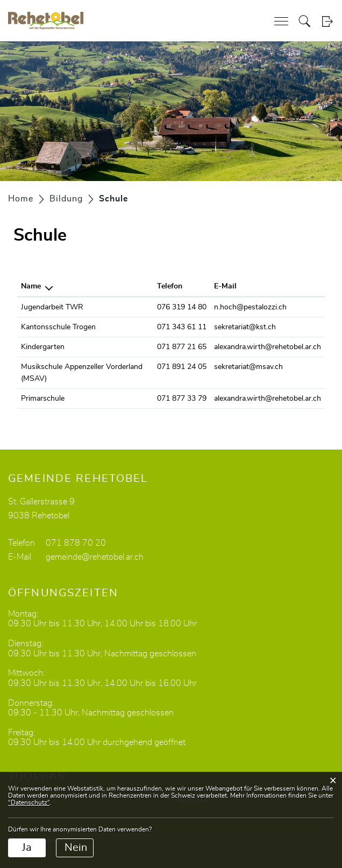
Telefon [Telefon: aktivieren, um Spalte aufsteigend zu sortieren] (170, 286)
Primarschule (43, 399)
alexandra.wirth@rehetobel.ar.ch (268, 347)
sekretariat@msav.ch (248, 367)
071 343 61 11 (182, 327)
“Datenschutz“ (29, 802)
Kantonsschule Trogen (58, 327)
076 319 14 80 (182, 307)
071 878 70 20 (76, 543)
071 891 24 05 (182, 367)
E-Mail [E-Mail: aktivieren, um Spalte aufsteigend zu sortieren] (225, 286)
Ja (27, 848)
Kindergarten (43, 347)
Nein (76, 848)
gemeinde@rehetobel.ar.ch (95, 557)
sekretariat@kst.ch (245, 327)
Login (327, 21)
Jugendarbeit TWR (52, 307)
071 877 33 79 (182, 399)
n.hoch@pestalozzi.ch (250, 307)
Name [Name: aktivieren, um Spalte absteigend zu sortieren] (31, 286)
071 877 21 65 (182, 347)
